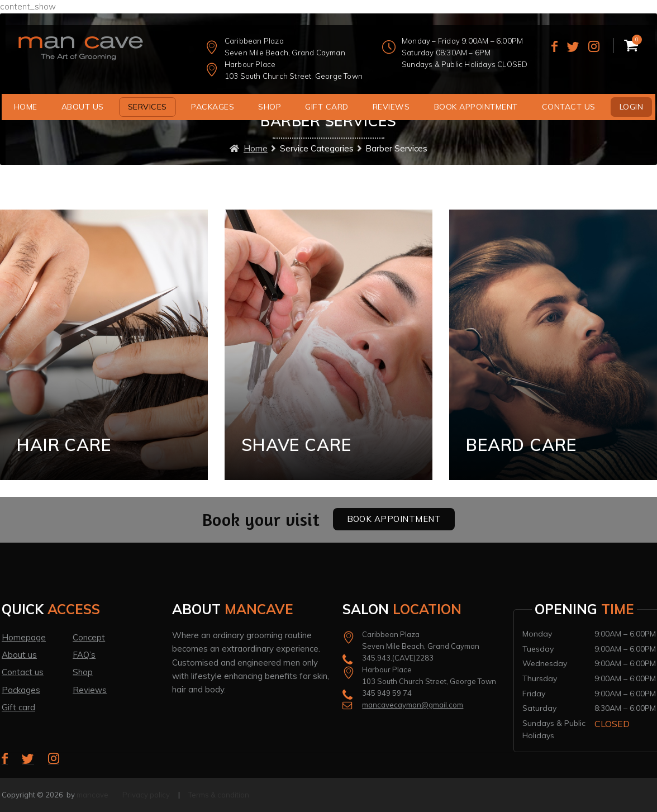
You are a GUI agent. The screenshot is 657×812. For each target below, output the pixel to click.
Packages (213, 107)
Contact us (569, 107)
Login (632, 107)
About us (83, 107)
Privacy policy (146, 795)
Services (147, 107)
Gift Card (327, 107)
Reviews (391, 107)
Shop (270, 107)
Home (26, 107)
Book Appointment (476, 107)
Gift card (18, 707)
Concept (89, 637)
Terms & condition (219, 795)
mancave (92, 795)
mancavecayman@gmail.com (413, 705)
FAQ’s (84, 655)
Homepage (24, 637)
